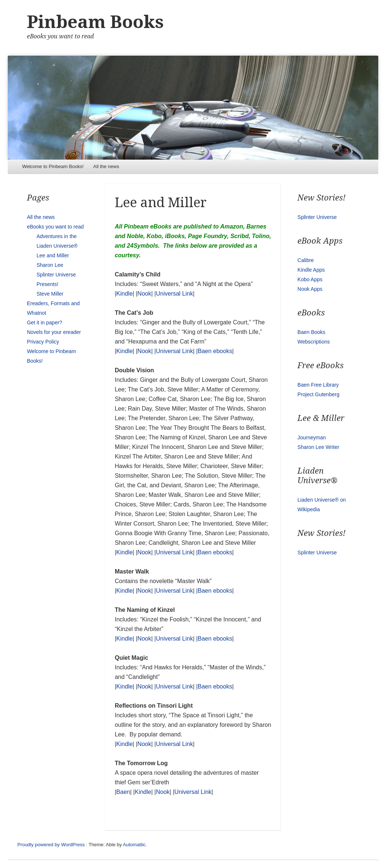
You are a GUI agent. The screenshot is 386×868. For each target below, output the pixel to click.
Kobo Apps (310, 279)
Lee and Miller (53, 255)
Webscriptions (314, 342)
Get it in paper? (45, 323)
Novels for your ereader (54, 332)
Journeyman (312, 438)
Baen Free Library (318, 385)
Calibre (306, 260)
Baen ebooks (215, 351)
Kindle (124, 294)
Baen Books (311, 332)
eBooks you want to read (55, 227)
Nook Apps (310, 289)
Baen (123, 792)
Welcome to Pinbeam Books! (53, 166)
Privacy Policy (43, 342)
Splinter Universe (317, 217)
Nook (144, 294)
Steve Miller (50, 294)
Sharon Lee (50, 265)
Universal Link (174, 294)
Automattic (134, 845)
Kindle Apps (311, 270)
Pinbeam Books (95, 22)
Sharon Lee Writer (318, 447)
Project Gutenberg (318, 394)
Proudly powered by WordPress (51, 845)
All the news (106, 166)
